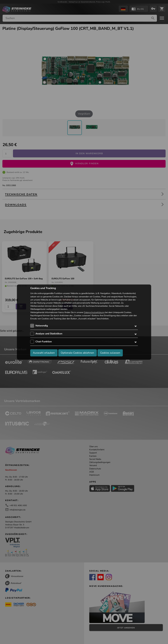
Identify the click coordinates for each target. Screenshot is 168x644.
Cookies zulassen (110, 353)
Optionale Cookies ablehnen (77, 353)
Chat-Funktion (44, 342)
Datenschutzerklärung (94, 312)
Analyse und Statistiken (49, 334)
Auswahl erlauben (44, 353)
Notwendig (42, 326)
